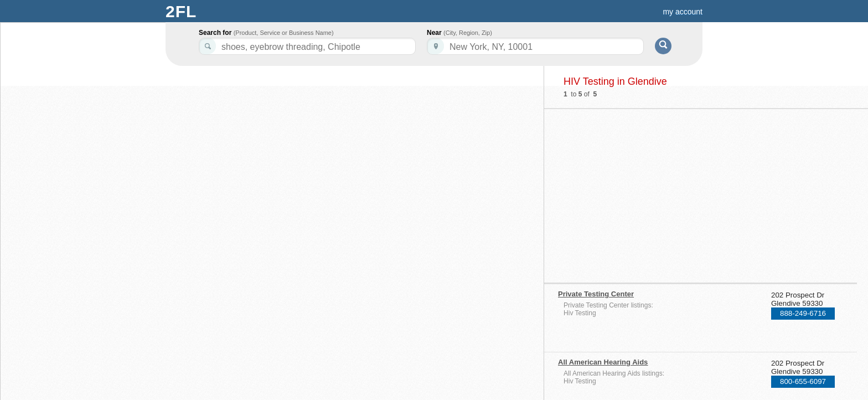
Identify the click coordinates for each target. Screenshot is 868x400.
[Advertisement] (654, 192)
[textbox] (535, 46)
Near (459, 33)
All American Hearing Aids (603, 362)
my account (683, 12)
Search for (266, 33)
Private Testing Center (596, 294)
